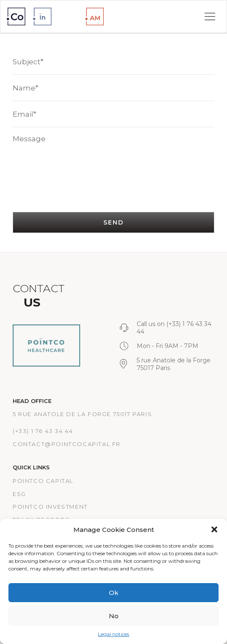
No (114, 616)
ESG (19, 494)
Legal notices (113, 634)
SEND (114, 222)
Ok (114, 593)
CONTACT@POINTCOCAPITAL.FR (67, 444)
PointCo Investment (50, 507)
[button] (214, 529)
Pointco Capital (43, 481)
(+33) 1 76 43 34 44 (43, 431)
